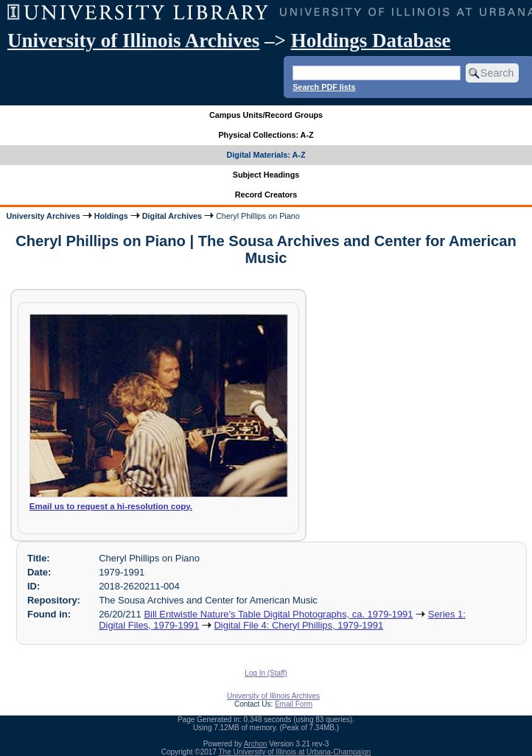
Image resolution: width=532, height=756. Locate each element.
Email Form (294, 704)
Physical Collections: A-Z (266, 135)
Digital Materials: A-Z (266, 155)
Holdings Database (371, 41)
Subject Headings (266, 175)
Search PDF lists (324, 87)
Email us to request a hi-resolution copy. (111, 506)
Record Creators (266, 195)
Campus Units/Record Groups (266, 115)
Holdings (111, 216)
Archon (256, 744)
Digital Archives (172, 216)
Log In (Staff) (266, 673)
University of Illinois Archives (133, 41)
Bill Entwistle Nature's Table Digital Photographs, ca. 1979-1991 (278, 614)
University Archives (43, 216)
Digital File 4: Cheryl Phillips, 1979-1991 (298, 625)
